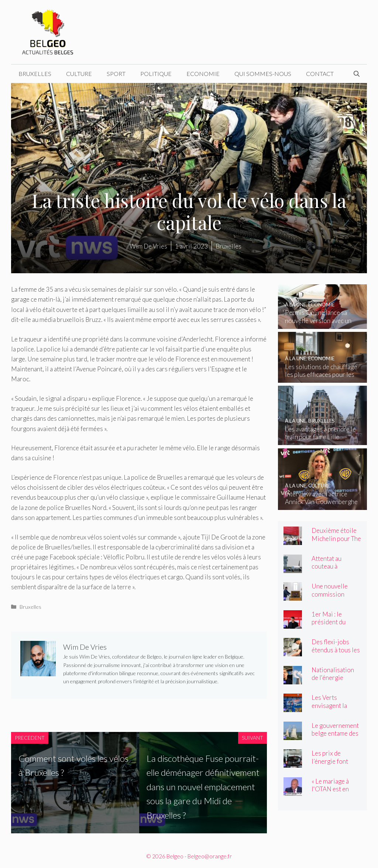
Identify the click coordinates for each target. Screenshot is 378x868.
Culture (79, 74)
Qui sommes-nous (263, 74)
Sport (116, 74)
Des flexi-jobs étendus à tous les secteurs (336, 650)
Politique (156, 74)
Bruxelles (35, 74)
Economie (203, 74)
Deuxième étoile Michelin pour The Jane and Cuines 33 (336, 542)
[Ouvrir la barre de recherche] (357, 74)
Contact (320, 74)
